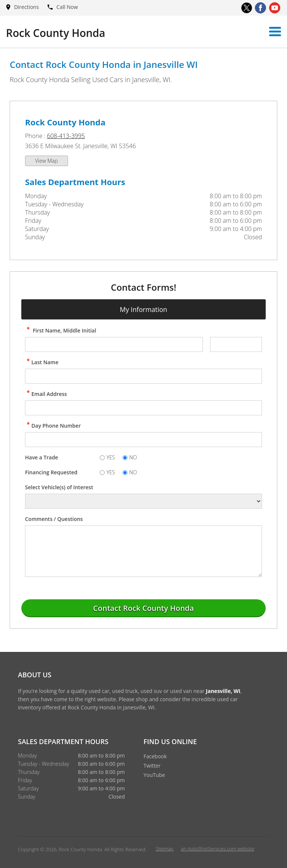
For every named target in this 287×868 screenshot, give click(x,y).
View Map (47, 161)
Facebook (155, 756)
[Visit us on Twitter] (247, 8)
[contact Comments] (143, 551)
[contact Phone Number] (143, 440)
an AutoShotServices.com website (217, 849)
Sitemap (164, 849)
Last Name (42, 362)
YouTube (154, 775)
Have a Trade (41, 457)
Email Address (46, 394)
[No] (125, 458)
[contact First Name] (114, 344)
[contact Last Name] (143, 376)
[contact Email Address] (143, 408)
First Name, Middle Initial (61, 330)
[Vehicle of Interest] (143, 501)
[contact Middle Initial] (236, 344)
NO (133, 457)
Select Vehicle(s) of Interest (59, 487)
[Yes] (102, 458)
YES (111, 457)
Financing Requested (51, 472)
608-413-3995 (66, 136)
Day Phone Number (53, 426)
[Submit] (143, 608)
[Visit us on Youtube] (275, 8)
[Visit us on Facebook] (260, 8)
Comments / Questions (54, 519)
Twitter (152, 766)
